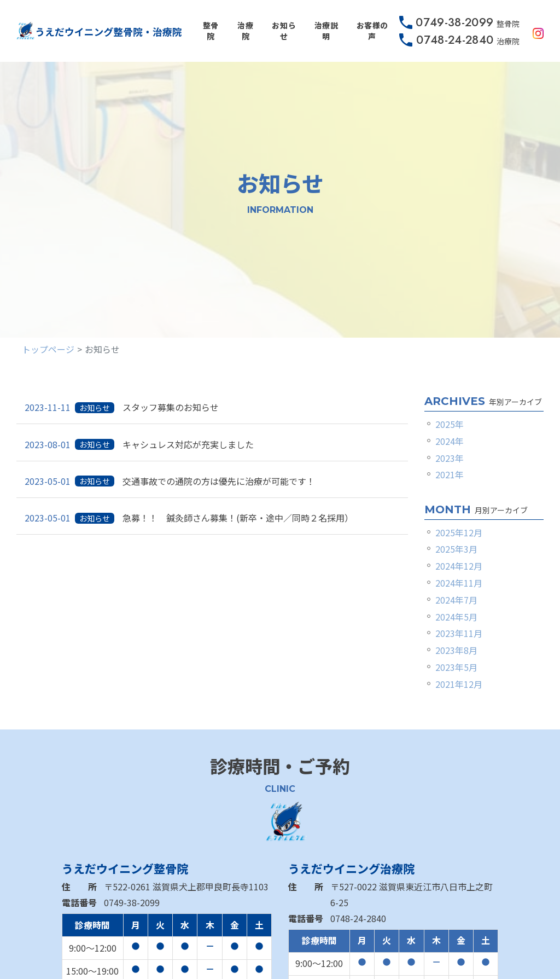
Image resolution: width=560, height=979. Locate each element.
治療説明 (326, 31)
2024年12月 (459, 566)
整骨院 (211, 31)
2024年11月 (459, 583)
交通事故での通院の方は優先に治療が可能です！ (223, 481)
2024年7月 (456, 600)
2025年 (450, 424)
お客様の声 (372, 31)
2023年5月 (456, 667)
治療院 (245, 31)
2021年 (450, 474)
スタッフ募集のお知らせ (171, 407)
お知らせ (284, 31)
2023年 (450, 458)
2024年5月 (456, 617)
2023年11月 (459, 633)
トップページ (48, 349)
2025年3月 (456, 549)
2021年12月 (459, 684)
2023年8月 (456, 650)
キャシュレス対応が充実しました (188, 444)
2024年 (450, 441)
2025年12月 (459, 532)
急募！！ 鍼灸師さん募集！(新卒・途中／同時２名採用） (238, 518)
